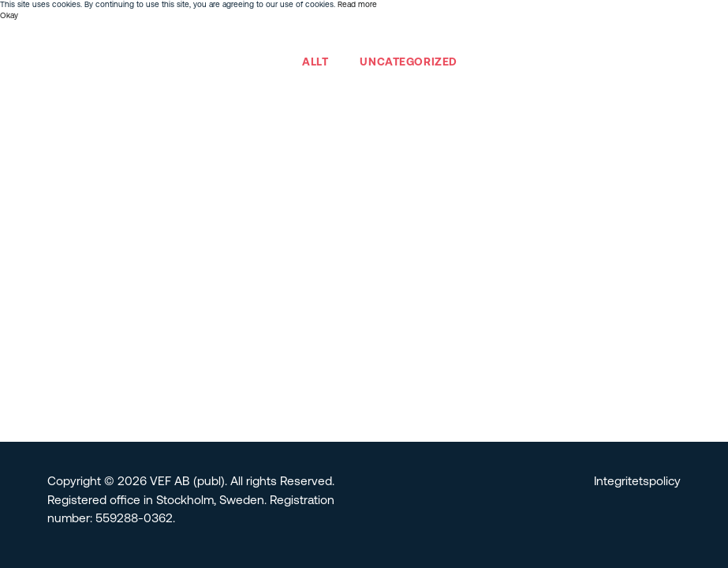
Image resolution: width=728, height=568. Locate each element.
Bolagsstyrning (480, 38)
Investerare (321, 38)
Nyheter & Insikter (587, 38)
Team (259, 38)
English (661, 38)
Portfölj (209, 38)
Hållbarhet (396, 38)
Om (164, 38)
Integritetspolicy (637, 482)
